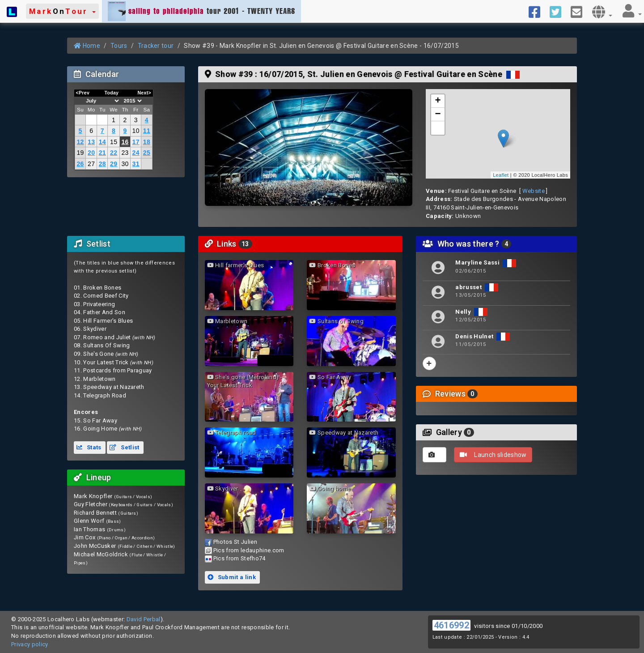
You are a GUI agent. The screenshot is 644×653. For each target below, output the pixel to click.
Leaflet (501, 175)
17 (136, 142)
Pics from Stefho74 (239, 558)
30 (125, 164)
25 (147, 153)
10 (136, 131)
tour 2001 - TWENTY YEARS (201, 11)
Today (111, 93)
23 (125, 153)
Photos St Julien (235, 542)
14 (102, 142)
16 (125, 142)
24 (136, 153)
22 (114, 153)
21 (102, 153)
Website (534, 191)
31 (136, 164)
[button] (62, 11)
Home (87, 46)
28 (102, 164)
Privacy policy (30, 644)
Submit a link (232, 577)
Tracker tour (156, 46)
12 (80, 142)
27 (91, 164)
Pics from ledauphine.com (249, 550)
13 (91, 142)
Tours (119, 46)
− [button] (438, 115)
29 (114, 164)
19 (80, 153)
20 (91, 153)
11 (147, 131)
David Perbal (144, 619)
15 (114, 142)
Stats (89, 447)
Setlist (124, 447)
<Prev (83, 93)
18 (147, 142)
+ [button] (438, 101)
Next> (144, 93)
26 (80, 164)
